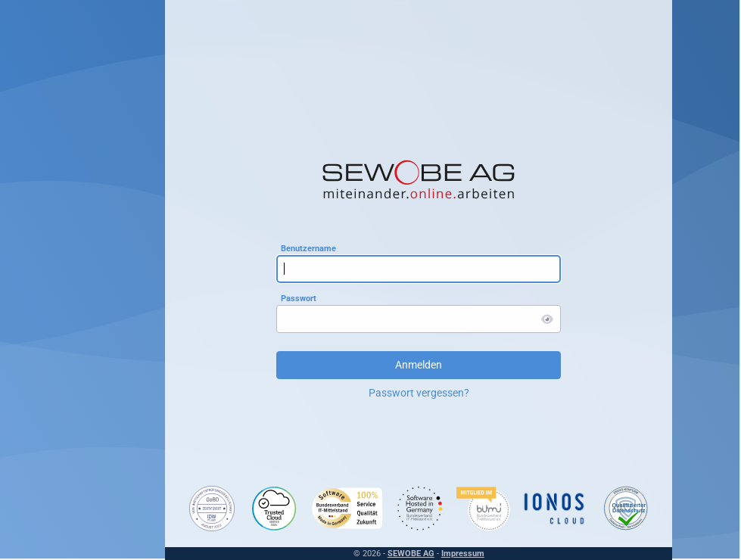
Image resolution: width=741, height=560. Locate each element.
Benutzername (264, 248)
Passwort (254, 298)
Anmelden (374, 365)
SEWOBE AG (366, 554)
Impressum (418, 554)
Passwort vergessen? (374, 393)
